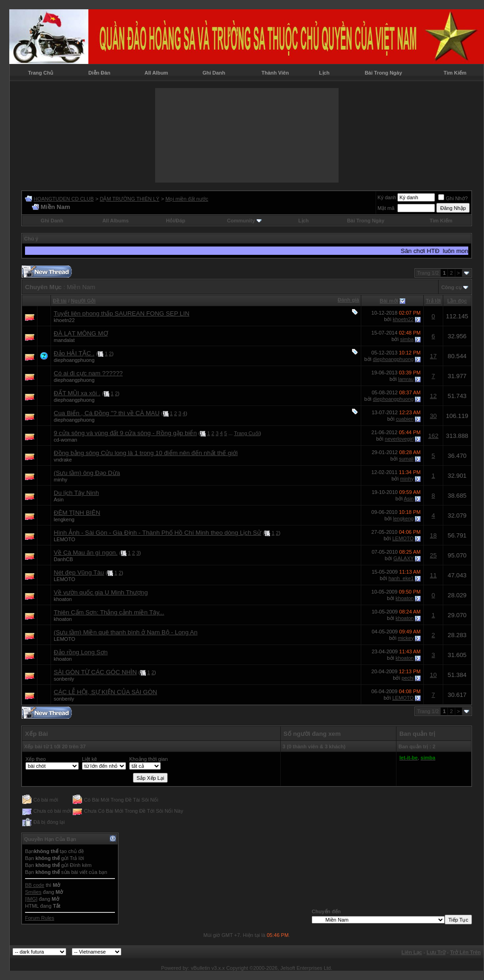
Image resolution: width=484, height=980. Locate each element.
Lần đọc (457, 301)
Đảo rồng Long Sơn (81, 652)
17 (433, 356)
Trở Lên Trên (465, 952)
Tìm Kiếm (455, 73)
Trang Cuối (247, 433)
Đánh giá (348, 300)
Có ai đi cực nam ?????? (88, 373)
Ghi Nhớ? (453, 198)
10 (433, 675)
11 (433, 575)
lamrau (406, 379)
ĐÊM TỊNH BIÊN (77, 513)
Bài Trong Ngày (383, 73)
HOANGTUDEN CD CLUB (64, 199)
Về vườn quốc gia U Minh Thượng (101, 592)
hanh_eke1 (401, 578)
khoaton (63, 599)
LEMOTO (64, 539)
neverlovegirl (399, 439)
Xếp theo (36, 759)
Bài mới (389, 301)
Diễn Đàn (100, 73)
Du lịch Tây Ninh (76, 493)
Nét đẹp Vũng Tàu (79, 572)
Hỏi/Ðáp (176, 221)
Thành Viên (275, 73)
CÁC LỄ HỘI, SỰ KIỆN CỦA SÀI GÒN (105, 692)
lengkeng (64, 519)
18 (433, 535)
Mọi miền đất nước (187, 199)
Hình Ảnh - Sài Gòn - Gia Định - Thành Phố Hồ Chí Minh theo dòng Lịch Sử (157, 533)
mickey (406, 638)
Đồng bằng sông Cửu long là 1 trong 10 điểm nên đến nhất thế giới (146, 453)
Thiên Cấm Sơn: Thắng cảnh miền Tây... (109, 612)
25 (433, 555)
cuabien (405, 419)
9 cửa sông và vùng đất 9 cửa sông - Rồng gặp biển (125, 433)
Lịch (324, 73)
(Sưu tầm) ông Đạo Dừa (87, 473)
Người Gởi (83, 301)
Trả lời (433, 301)
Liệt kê (89, 759)
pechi (408, 678)
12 (433, 396)
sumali (406, 459)
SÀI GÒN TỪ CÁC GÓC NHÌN (95, 672)
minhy (60, 480)
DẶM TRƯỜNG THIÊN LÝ (129, 199)
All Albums (116, 221)
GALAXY (403, 558)
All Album (156, 73)
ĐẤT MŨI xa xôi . (77, 393)
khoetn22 (64, 320)
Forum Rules (40, 918)
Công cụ (452, 287)
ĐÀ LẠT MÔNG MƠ (81, 333)
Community (244, 221)
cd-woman (66, 440)
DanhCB (63, 559)
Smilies (33, 892)
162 (433, 436)
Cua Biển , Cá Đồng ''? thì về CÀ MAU (107, 413)
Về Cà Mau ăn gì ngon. (86, 553)
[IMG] (31, 899)
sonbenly (64, 679)
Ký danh (387, 197)
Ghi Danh (214, 73)
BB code (35, 885)
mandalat (64, 340)
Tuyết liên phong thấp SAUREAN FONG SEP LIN (122, 313)
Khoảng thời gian (148, 759)
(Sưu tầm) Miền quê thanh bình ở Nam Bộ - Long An (126, 632)
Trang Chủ (41, 73)
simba (407, 339)
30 (433, 416)
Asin (59, 499)
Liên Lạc (412, 952)
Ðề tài (60, 301)
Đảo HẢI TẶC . (74, 353)
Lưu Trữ (436, 952)
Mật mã (386, 208)
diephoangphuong (74, 360)
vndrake (63, 460)
